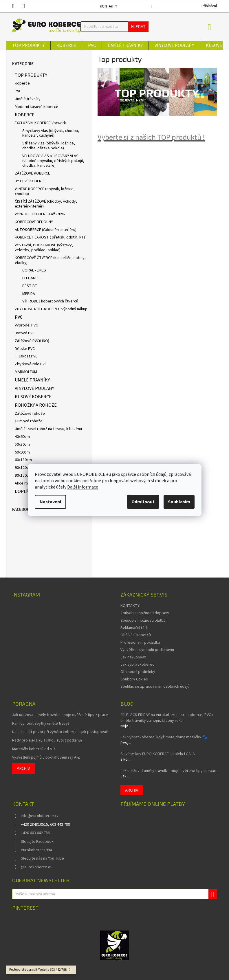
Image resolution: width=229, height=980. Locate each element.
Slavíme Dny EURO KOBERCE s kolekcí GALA (158, 754)
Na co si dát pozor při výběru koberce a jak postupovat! (60, 732)
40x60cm (22, 437)
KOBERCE (22, 115)
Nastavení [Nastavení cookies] (50, 502)
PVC (18, 91)
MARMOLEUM (23, 372)
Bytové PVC (25, 333)
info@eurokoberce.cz (40, 816)
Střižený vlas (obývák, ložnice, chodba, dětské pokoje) (49, 146)
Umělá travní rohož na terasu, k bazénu (48, 429)
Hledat (138, 26)
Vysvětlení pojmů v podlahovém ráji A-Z (46, 758)
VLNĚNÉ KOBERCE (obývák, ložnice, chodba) (45, 191)
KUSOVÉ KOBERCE (30, 397)
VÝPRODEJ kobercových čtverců (50, 301)
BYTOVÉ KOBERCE (28, 182)
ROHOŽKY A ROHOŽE (33, 406)
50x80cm (22, 445)
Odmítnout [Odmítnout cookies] (143, 502)
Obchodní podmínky (138, 672)
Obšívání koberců (136, 635)
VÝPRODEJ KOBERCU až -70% (40, 214)
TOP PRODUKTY (28, 76)
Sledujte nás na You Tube (42, 858)
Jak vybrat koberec (137, 665)
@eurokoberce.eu (37, 867)
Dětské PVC (25, 349)
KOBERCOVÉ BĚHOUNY (34, 222)
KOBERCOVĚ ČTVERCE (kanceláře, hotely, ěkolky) (47, 260)
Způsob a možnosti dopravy (145, 613)
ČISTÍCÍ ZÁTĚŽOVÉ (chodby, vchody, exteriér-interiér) (46, 204)
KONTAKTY (109, 6)
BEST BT (30, 286)
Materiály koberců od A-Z (34, 749)
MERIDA (29, 294)
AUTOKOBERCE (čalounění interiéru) (46, 230)
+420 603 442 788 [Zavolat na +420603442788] (35, 833)
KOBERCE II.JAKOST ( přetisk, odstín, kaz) (51, 237)
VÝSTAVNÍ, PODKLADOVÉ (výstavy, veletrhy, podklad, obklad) (41, 248)
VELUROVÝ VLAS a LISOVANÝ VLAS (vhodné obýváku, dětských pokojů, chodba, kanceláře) (53, 161)
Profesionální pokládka (140, 643)
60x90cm (22, 452)
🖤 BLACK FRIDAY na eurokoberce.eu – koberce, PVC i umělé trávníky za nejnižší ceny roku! (167, 718)
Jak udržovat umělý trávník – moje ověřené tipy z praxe (60, 715)
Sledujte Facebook (37, 842)
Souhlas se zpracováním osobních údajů (155, 687)
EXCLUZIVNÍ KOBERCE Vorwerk (38, 124)
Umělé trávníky (28, 99)
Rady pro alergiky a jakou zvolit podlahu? (47, 740)
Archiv (23, 768)
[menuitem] (28, 45)
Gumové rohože (29, 421)
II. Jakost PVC (26, 356)
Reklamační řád (134, 628)
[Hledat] (115, 27)
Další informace (83, 487)
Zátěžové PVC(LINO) (32, 341)
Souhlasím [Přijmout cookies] (179, 502)
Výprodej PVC (26, 325)
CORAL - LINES (34, 270)
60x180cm (23, 460)
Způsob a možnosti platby (143, 621)
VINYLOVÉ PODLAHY (32, 389)
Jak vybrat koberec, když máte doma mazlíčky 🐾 (164, 737)
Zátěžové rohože (30, 414)
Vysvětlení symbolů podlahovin (147, 650)
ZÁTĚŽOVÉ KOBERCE (30, 174)
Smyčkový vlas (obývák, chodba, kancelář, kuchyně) (51, 133)
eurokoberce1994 (36, 850)
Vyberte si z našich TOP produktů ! (151, 137)
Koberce (22, 83)
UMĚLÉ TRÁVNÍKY (30, 381)
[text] (17, 6)
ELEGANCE (31, 278)
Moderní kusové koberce (36, 107)
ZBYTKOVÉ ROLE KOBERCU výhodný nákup (51, 309)
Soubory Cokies (134, 679)
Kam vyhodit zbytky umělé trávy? (41, 724)
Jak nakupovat (133, 657)
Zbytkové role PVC (28, 365)
